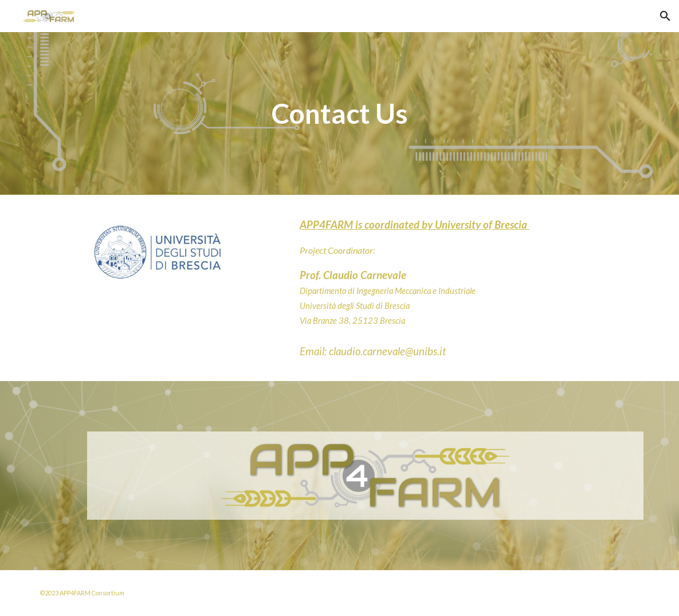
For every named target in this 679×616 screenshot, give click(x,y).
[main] (339, 113)
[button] (665, 16)
